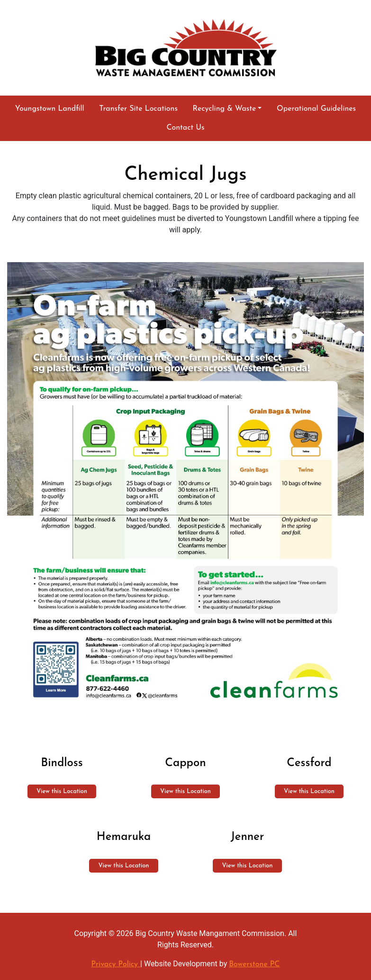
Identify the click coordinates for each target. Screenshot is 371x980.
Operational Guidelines (316, 109)
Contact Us (185, 128)
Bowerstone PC (254, 964)
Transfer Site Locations (138, 109)
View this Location (62, 791)
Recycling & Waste (225, 109)
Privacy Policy (116, 964)
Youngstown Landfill (50, 109)
